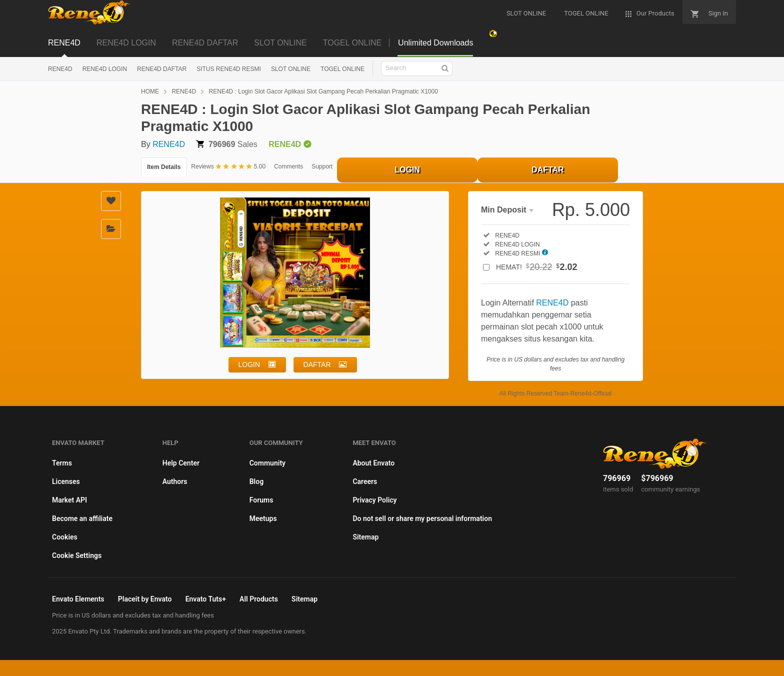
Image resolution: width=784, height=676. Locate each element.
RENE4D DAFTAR (205, 43)
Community (267, 463)
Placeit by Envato (145, 599)
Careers (365, 481)
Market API (69, 500)
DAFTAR (548, 170)
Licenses (66, 481)
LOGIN (407, 170)
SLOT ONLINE (280, 43)
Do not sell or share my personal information (422, 518)
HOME (150, 91)
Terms (62, 463)
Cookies (65, 537)
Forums (261, 500)
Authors (175, 481)
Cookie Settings (77, 555)
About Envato (373, 463)
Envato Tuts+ (206, 599)
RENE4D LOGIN (126, 43)
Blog (256, 481)
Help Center (181, 463)
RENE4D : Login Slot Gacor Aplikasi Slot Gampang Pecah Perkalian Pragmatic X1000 (323, 91)
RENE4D (64, 43)
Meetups (263, 518)
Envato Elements (78, 599)
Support (322, 166)
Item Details (164, 167)
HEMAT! (537, 267)
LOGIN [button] (249, 364)
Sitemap (365, 537)
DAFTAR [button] (317, 364)
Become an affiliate (82, 518)
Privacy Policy (374, 500)
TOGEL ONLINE (352, 43)
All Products (259, 599)
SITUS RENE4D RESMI (229, 69)
